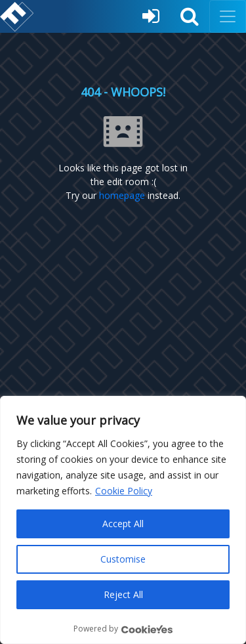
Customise (123, 559)
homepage (122, 195)
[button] (190, 16)
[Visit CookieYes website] (147, 629)
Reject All (123, 594)
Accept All (123, 524)
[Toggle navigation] (228, 16)
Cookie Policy (124, 491)
